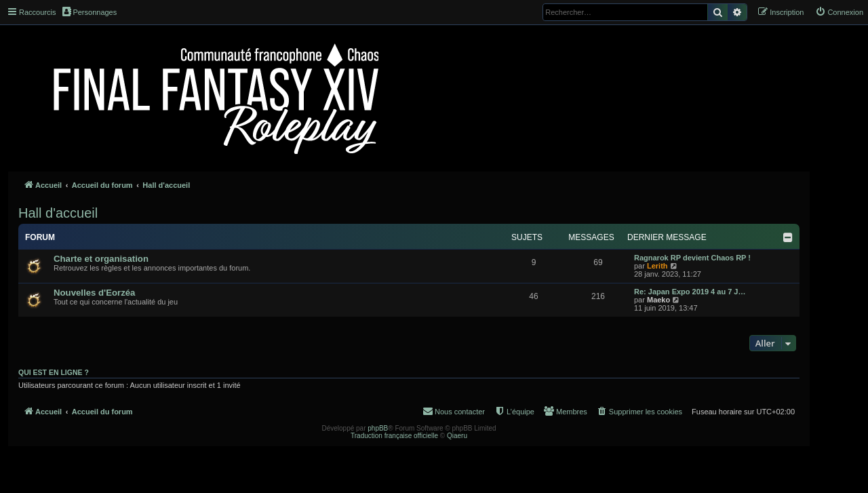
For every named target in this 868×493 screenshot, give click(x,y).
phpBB (378, 428)
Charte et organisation (101, 259)
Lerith (657, 266)
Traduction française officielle (394, 436)
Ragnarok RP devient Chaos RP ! (692, 258)
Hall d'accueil (58, 213)
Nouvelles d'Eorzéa (94, 293)
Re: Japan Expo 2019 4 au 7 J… (690, 292)
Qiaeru (457, 436)
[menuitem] (839, 12)
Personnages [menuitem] (90, 12)
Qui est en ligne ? (54, 372)
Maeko (658, 300)
